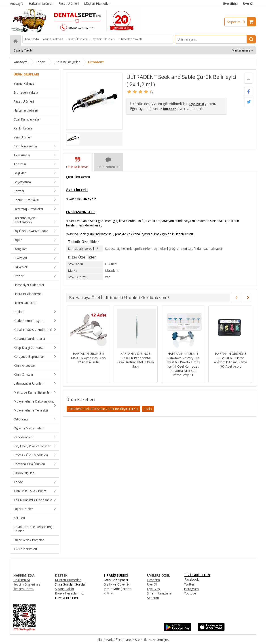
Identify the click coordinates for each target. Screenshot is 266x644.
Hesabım (153, 580)
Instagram (191, 589)
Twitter (189, 584)
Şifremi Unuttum (159, 593)
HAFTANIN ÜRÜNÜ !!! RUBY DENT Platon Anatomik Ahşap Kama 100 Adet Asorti (230, 360)
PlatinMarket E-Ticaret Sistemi (120, 640)
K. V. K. (108, 593)
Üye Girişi (230, 3)
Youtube (190, 593)
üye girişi (197, 104)
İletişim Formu (24, 589)
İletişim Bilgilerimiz (27, 584)
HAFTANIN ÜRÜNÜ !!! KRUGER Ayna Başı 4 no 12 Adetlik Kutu (88, 358)
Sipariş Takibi (64, 589)
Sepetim (237, 22)
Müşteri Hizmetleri (68, 580)
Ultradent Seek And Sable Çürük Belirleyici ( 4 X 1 (103, 409)
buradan (170, 109)
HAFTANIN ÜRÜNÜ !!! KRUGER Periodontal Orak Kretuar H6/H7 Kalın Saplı (136, 360)
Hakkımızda (22, 580)
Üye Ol (248, 3)
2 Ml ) (148, 409)
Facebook (192, 579)
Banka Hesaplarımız (69, 593)
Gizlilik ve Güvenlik (116, 584)
